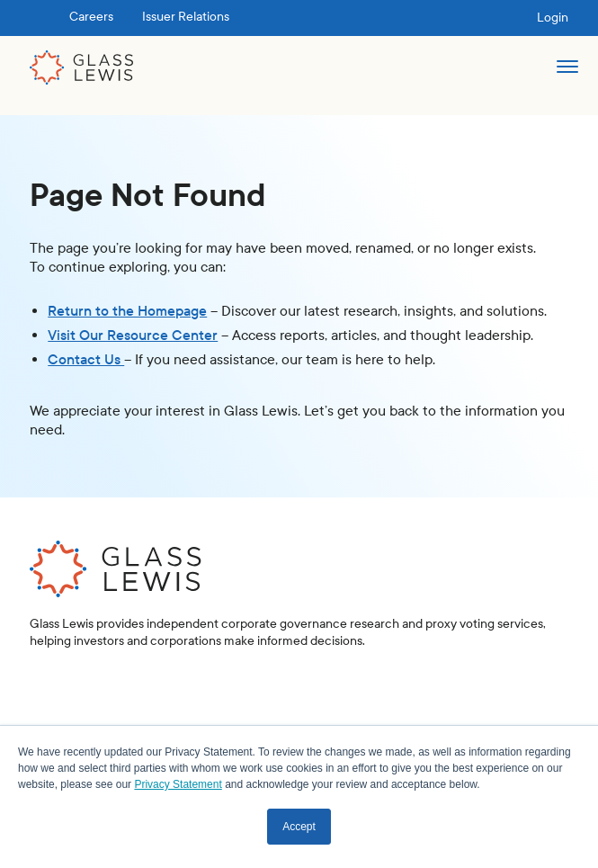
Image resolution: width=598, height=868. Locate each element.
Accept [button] (299, 827)
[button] (567, 75)
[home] (82, 67)
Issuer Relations (186, 17)
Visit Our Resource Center (133, 335)
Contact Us (86, 359)
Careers (91, 17)
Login (553, 18)
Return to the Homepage (127, 311)
